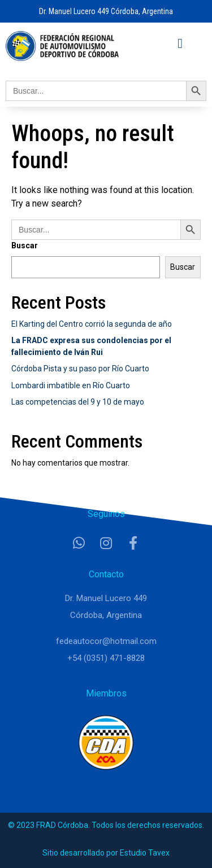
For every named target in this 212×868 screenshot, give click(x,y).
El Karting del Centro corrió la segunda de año (92, 324)
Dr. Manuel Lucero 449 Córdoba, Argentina (106, 11)
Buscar (25, 246)
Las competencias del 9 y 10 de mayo (78, 402)
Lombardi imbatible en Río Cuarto (71, 385)
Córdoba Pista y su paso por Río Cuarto (80, 369)
